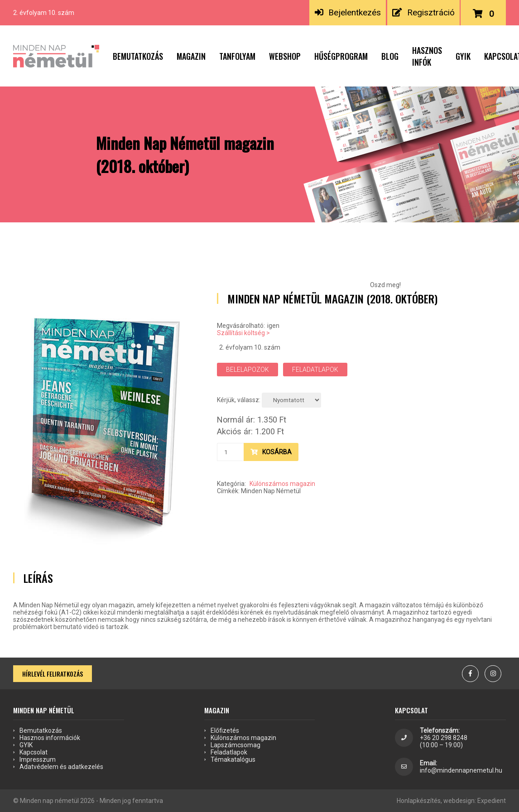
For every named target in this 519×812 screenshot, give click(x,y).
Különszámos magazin (282, 484)
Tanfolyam (237, 56)
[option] (104, 422)
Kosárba (271, 452)
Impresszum (38, 759)
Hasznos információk (50, 738)
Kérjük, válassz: (239, 400)
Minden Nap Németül (271, 491)
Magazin (191, 56)
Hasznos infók (427, 56)
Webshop (285, 56)
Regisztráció (423, 12)
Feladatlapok (315, 370)
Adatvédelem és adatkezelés (61, 767)
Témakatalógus (233, 759)
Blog (390, 56)
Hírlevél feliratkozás (53, 674)
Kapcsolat (34, 752)
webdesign (459, 801)
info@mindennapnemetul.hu (461, 770)
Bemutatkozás (138, 56)
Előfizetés (225, 730)
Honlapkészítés (419, 801)
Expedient (492, 801)
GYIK (463, 56)
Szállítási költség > (243, 333)
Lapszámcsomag (235, 745)
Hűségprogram (341, 56)
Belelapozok (247, 370)
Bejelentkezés (348, 12)
